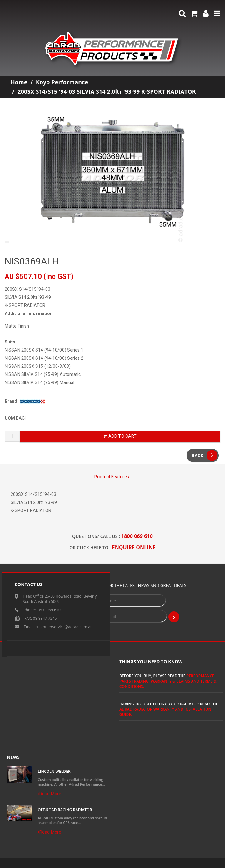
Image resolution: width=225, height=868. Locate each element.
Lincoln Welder (54, 771)
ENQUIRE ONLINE (134, 547)
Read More (50, 794)
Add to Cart (120, 436)
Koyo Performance (62, 82)
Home (19, 82)
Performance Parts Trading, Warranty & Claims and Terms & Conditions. (168, 681)
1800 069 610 (137, 536)
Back (205, 455)
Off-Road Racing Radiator (65, 810)
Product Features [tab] (112, 477)
